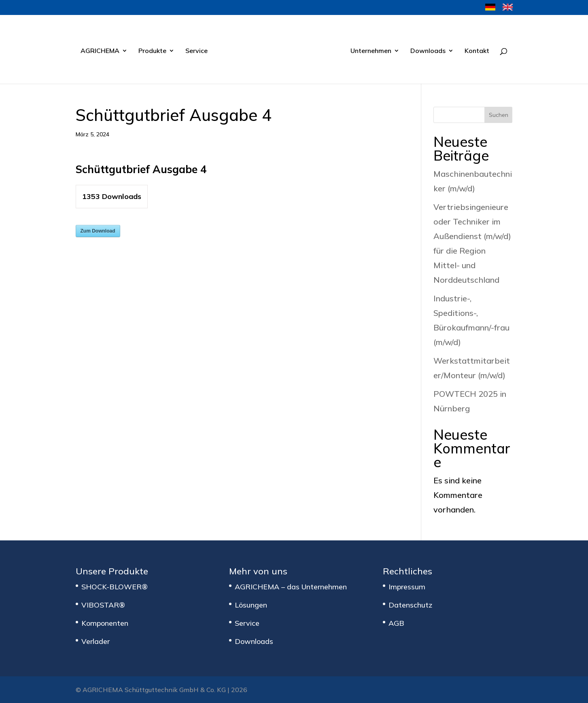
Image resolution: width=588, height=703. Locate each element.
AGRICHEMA (100, 51)
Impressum (407, 587)
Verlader (96, 641)
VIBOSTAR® (103, 605)
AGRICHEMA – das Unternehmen (291, 587)
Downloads (428, 51)
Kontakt (477, 51)
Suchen (499, 115)
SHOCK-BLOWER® (115, 587)
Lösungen (251, 605)
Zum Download (98, 231)
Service (196, 51)
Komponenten (105, 623)
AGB (396, 623)
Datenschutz (410, 605)
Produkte (152, 51)
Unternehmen (371, 51)
